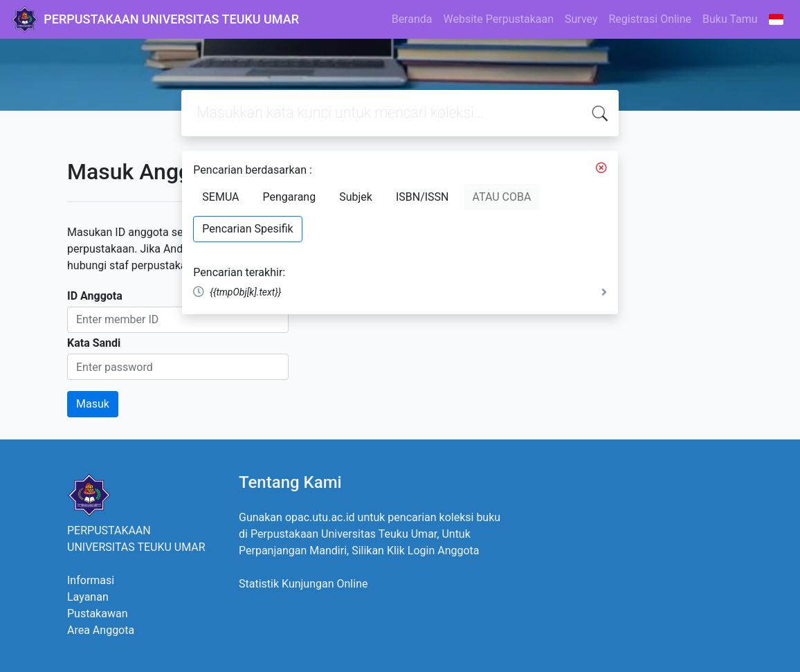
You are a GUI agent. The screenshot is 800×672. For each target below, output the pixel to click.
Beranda (412, 19)
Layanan (88, 597)
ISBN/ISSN (422, 197)
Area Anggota (101, 630)
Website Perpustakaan (498, 19)
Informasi (91, 580)
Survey (581, 19)
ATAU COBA (502, 197)
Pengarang (290, 197)
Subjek (356, 197)
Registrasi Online (650, 19)
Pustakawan (97, 614)
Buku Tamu (730, 19)
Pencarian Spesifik (247, 229)
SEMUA (220, 197)
